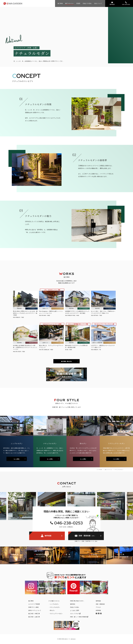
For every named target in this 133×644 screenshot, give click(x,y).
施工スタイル (69, 3)
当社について (98, 3)
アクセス (98, 607)
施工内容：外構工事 (34, 614)
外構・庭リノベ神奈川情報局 (79, 617)
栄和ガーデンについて (35, 610)
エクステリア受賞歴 (34, 604)
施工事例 (60, 3)
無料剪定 (73, 604)
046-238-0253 (126, 3)
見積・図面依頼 (85, 536)
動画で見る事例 (63, 283)
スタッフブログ (75, 614)
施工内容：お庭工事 (34, 617)
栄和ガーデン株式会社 (70, 639)
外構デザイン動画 (33, 607)
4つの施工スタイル (54, 601)
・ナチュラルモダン (54, 607)
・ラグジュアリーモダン (56, 614)
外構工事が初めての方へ (77, 601)
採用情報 (98, 610)
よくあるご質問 (75, 610)
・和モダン (52, 610)
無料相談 (112, 3)
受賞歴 (78, 3)
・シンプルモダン (54, 604)
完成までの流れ (87, 3)
